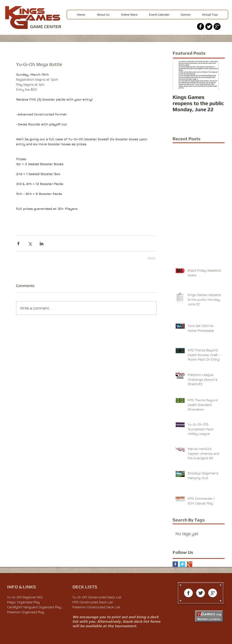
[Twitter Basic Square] (182, 564)
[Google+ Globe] (213, 593)
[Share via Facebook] (18, 244)
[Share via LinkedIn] (42, 244)
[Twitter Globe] (201, 593)
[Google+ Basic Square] (190, 564)
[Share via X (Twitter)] (30, 244)
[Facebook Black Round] (201, 26)
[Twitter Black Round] (209, 26)
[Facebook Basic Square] (175, 564)
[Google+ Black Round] (217, 26)
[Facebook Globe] (188, 593)
